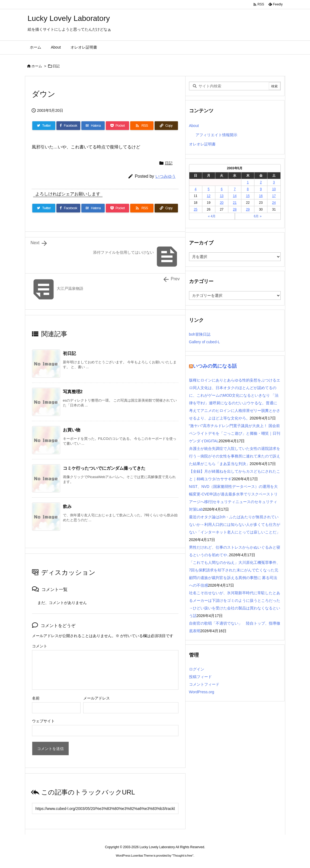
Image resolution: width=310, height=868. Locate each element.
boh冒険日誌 (200, 334)
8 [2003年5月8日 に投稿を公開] (248, 189)
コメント (40, 646)
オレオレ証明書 (202, 144)
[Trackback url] (105, 808)
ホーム (37, 66)
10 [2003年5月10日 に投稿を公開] (274, 189)
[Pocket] (117, 126)
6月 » (258, 216)
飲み (67, 506)
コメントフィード (204, 684)
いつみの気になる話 (215, 366)
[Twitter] (44, 126)
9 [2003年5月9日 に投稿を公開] (261, 189)
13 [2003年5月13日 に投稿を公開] (222, 196)
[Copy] (166, 126)
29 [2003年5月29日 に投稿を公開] (248, 209)
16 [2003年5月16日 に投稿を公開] (261, 196)
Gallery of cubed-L (204, 342)
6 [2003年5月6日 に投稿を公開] (222, 189)
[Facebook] (68, 126)
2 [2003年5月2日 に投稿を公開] (261, 182)
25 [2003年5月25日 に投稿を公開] (195, 209)
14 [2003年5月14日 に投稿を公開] (235, 196)
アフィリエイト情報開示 (216, 135)
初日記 (69, 353)
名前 (36, 698)
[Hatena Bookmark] (93, 126)
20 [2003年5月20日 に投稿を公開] (222, 203)
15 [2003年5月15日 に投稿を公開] (248, 196)
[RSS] (142, 126)
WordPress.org (202, 692)
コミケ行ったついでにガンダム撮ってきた (104, 468)
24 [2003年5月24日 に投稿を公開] (274, 203)
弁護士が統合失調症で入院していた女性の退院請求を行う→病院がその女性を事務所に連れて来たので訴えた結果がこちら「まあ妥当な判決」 (235, 456)
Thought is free (183, 856)
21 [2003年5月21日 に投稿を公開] (235, 203)
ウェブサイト (43, 721)
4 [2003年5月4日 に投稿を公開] (196, 189)
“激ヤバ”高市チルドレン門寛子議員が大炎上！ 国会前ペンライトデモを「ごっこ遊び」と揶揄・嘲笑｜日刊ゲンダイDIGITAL (235, 433)
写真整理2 (73, 392)
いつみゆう (166, 176)
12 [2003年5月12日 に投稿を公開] (209, 196)
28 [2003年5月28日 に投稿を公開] (235, 209)
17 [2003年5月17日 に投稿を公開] (274, 196)
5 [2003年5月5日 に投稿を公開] (209, 189)
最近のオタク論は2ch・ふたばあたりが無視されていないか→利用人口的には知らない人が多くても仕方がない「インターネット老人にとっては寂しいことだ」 (235, 524)
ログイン (197, 669)
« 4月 (212, 216)
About (194, 126)
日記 (56, 66)
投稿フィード (200, 677)
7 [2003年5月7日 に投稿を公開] (235, 189)
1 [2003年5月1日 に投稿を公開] (248, 182)
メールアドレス (97, 698)
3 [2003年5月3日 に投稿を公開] (274, 182)
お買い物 (72, 430)
